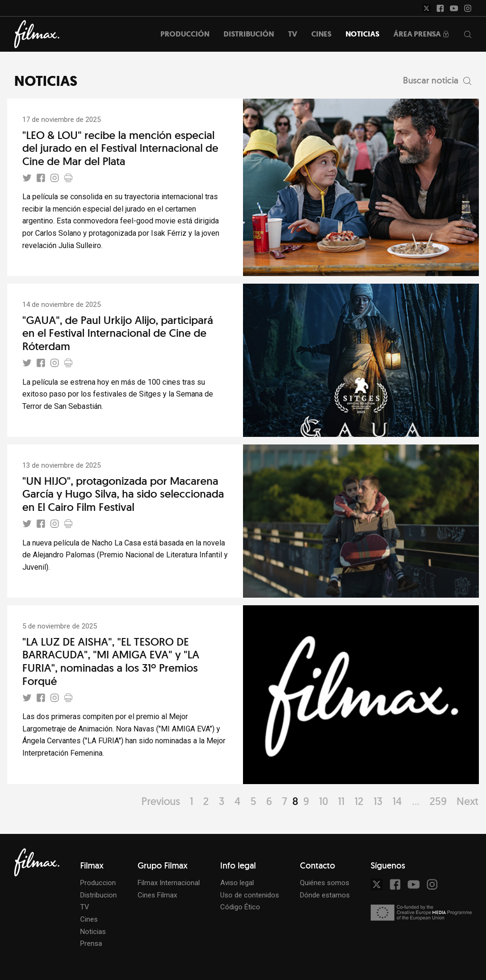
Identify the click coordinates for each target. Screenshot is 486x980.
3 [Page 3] (222, 801)
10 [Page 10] (323, 801)
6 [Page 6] (269, 801)
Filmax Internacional (169, 883)
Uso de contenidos (250, 895)
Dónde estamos (325, 895)
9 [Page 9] (306, 801)
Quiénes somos (325, 883)
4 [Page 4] (238, 801)
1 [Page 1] (192, 801)
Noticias (93, 932)
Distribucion (98, 895)
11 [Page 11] (341, 801)
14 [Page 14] (397, 801)
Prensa (91, 943)
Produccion (98, 883)
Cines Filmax (157, 895)
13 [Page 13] (378, 801)
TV (85, 907)
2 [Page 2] (206, 801)
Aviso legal (237, 883)
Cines (89, 919)
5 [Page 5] (253, 801)
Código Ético (240, 907)
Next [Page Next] (467, 801)
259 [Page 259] (438, 801)
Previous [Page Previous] (161, 801)
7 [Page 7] (285, 801)
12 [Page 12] (359, 801)
